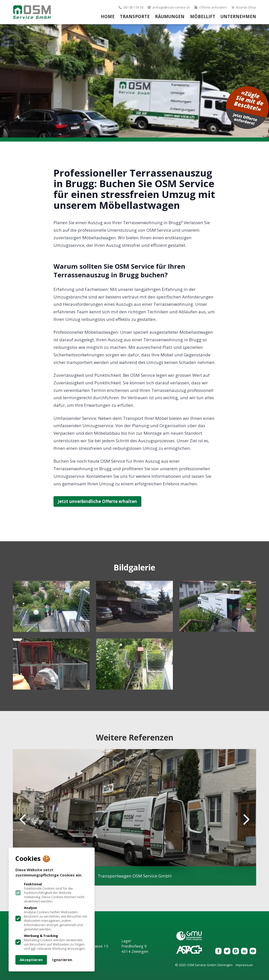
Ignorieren (62, 960)
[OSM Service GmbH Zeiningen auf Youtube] (253, 951)
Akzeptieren (31, 960)
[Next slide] (243, 819)
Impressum (244, 965)
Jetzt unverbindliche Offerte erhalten (97, 501)
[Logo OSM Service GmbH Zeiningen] (32, 12)
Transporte (135, 16)
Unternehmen (238, 16)
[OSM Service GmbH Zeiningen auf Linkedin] (244, 951)
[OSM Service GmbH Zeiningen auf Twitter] (227, 951)
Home (108, 16)
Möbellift (203, 16)
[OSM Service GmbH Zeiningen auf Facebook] (219, 951)
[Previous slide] (26, 819)
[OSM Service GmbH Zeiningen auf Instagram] (236, 951)
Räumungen (170, 16)
